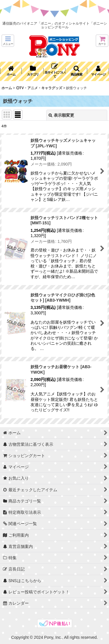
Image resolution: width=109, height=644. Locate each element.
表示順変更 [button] (61, 115)
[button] (8, 41)
